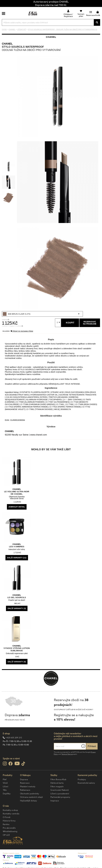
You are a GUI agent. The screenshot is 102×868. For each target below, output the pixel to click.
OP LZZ (6, 835)
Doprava (24, 779)
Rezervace (25, 783)
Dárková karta (57, 783)
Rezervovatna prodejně (90, 323)
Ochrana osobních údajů (31, 797)
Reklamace (25, 790)
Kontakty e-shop (10, 810)
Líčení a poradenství (60, 794)
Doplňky (7, 794)
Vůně (5, 783)
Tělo (5, 790)
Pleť (5, 779)
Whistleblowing (10, 831)
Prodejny (82, 779)
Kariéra (6, 824)
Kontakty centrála (11, 814)
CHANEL (7, 44)
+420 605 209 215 (14, 738)
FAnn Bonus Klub (58, 779)
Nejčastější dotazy (28, 801)
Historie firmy (9, 821)
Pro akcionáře (9, 828)
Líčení (6, 787)
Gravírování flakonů (60, 790)
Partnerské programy (60, 797)
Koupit (70, 323)
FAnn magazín (57, 787)
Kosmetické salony (86, 783)
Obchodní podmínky (30, 794)
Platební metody (28, 787)
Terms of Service (67, 754)
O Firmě (7, 817)
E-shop (6, 733)
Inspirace (55, 801)
